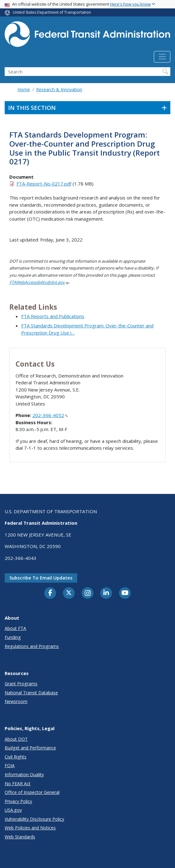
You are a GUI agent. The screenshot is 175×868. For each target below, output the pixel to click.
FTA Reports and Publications (53, 316)
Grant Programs (21, 684)
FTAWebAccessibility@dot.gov (39, 282)
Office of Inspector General (32, 792)
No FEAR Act (18, 784)
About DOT (16, 739)
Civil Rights (16, 757)
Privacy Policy (18, 801)
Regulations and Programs (32, 646)
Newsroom (16, 701)
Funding (13, 637)
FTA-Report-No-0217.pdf (44, 184)
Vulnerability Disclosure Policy (34, 819)
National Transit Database (31, 693)
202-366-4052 (50, 415)
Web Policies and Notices (30, 828)
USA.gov (13, 810)
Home (24, 89)
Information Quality (24, 774)
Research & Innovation (59, 89)
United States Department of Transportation (52, 12)
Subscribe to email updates (41, 578)
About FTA (15, 628)
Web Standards (20, 837)
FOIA (10, 765)
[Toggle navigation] (162, 57)
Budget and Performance (30, 748)
